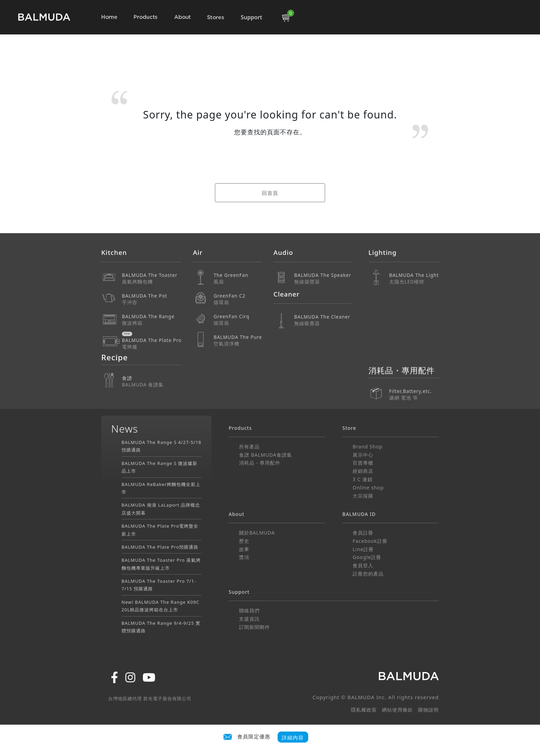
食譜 (152, 381)
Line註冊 (363, 549)
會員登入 (363, 565)
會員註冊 (363, 533)
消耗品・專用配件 (260, 463)
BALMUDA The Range (152, 320)
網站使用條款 (397, 710)
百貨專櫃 (363, 463)
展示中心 (363, 455)
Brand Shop (368, 447)
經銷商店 (363, 471)
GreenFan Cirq (238, 320)
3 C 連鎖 (363, 479)
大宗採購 (363, 496)
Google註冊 (367, 557)
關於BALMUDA (257, 533)
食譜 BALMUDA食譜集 (266, 455)
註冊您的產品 (368, 574)
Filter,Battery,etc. (414, 390)
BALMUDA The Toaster (152, 278)
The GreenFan (238, 278)
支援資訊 (249, 619)
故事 (244, 549)
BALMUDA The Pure (238, 340)
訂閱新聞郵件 (255, 627)
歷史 (244, 541)
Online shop (368, 488)
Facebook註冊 (370, 541)
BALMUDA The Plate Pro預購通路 (160, 547)
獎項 (244, 557)
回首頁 (270, 193)
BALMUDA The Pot (152, 299)
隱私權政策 (364, 710)
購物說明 (428, 710)
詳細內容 (293, 737)
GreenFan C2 (238, 299)
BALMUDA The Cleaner (323, 320)
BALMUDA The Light (414, 278)
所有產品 (249, 447)
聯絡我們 (249, 610)
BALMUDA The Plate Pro (152, 344)
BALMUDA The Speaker (323, 278)
